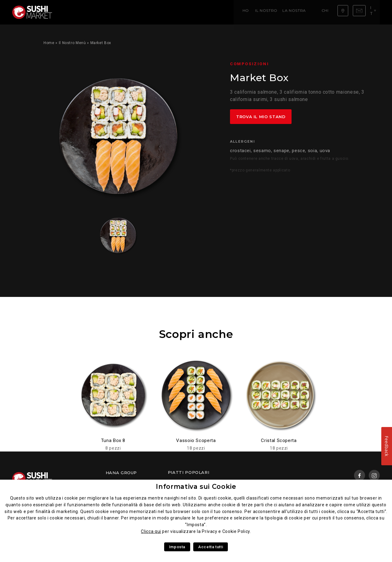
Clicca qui (151, 531)
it (374, 12)
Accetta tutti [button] (211, 547)
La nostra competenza (149, 12)
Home (71, 12)
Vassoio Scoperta (196, 440)
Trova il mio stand (261, 117)
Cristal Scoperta (279, 440)
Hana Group (121, 473)
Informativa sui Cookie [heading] (196, 487)
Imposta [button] (177, 547)
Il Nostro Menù (100, 12)
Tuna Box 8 (113, 440)
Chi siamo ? (193, 12)
